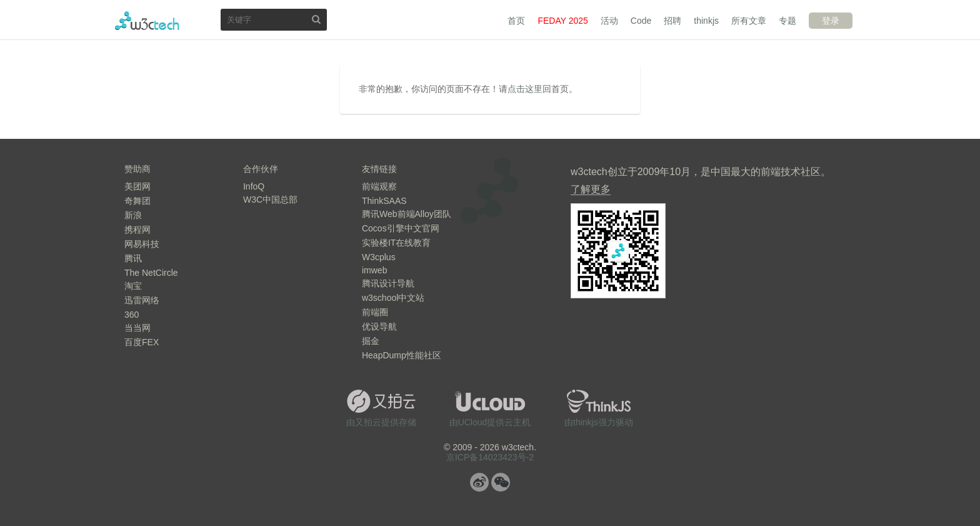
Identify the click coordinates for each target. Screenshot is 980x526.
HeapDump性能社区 (402, 355)
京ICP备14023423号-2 (490, 457)
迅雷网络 (142, 300)
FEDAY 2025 (562, 21)
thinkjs (706, 21)
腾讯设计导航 (388, 283)
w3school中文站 (393, 298)
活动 (609, 21)
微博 (479, 482)
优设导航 (379, 326)
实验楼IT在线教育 (396, 243)
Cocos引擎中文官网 (401, 228)
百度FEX (142, 342)
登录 (831, 21)
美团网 (137, 186)
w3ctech (147, 21)
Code (641, 21)
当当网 (137, 328)
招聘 (672, 21)
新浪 (133, 215)
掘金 (371, 341)
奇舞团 (137, 201)
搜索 (316, 19)
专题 (787, 21)
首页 (516, 21)
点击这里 (525, 89)
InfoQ (254, 186)
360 (132, 315)
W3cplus (379, 257)
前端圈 (375, 312)
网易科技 (142, 244)
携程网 (137, 230)
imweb (374, 270)
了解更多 (591, 189)
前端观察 (379, 186)
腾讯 (133, 258)
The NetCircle (151, 273)
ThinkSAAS (384, 201)
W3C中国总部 (270, 200)
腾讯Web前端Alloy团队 (407, 214)
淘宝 (133, 286)
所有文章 (749, 21)
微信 (501, 482)
